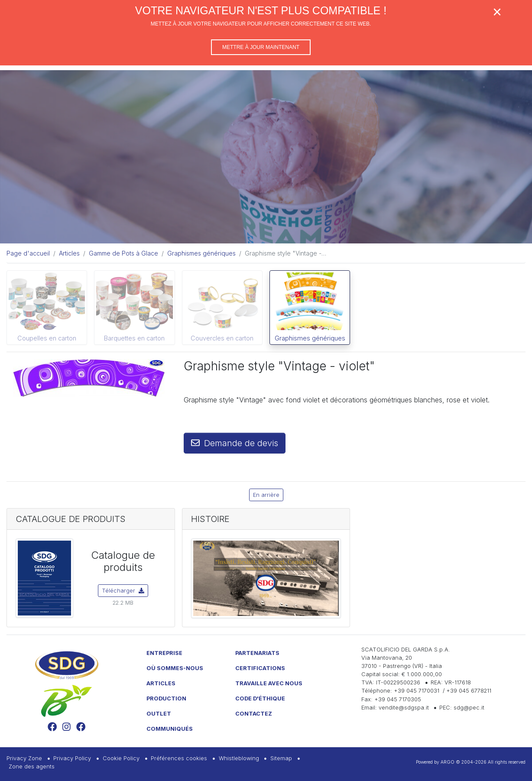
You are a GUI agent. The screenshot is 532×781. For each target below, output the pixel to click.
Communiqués (170, 729)
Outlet (159, 714)
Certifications (260, 668)
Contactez (254, 714)
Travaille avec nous (269, 683)
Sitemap (281, 758)
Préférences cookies (179, 758)
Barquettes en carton (134, 338)
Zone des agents (32, 766)
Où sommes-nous (175, 668)
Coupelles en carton (47, 338)
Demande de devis (235, 443)
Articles (161, 683)
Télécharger (123, 591)
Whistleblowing (239, 758)
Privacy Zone (24, 758)
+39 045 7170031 (417, 691)
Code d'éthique (260, 698)
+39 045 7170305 (398, 699)
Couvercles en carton (222, 338)
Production (166, 698)
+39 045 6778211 (469, 691)
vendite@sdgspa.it (404, 708)
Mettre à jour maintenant (261, 47)
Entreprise (164, 653)
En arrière (266, 495)
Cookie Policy (121, 758)
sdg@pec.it (469, 708)
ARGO (448, 762)
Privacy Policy (72, 758)
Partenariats (257, 653)
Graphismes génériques (310, 338)
